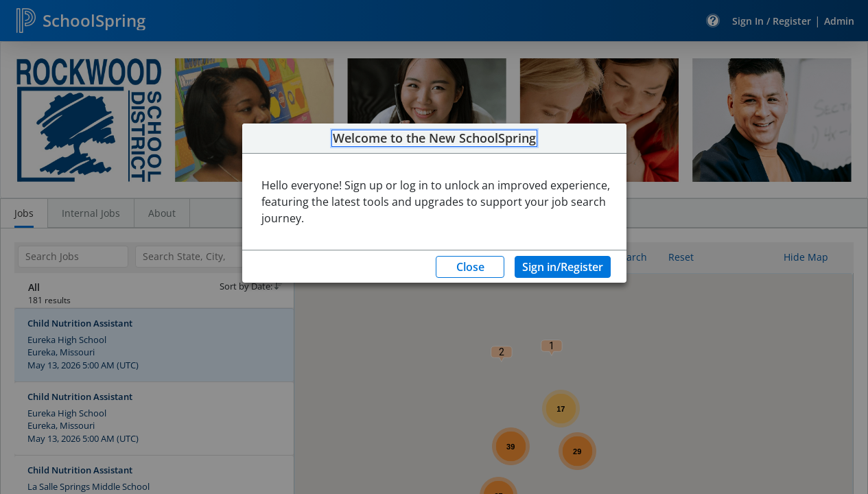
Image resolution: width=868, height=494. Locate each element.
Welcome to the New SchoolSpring (434, 139)
